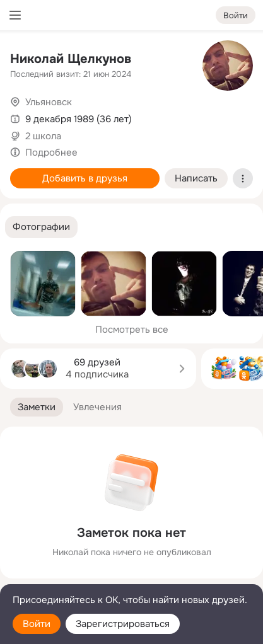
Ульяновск (49, 102)
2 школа (43, 136)
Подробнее (51, 152)
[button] (41, 227)
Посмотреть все (132, 330)
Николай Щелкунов (71, 59)
